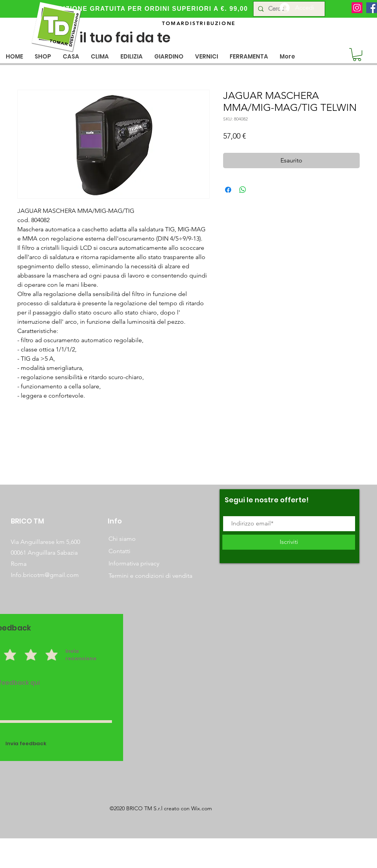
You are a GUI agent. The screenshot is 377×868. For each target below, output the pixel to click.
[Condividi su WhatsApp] (243, 190)
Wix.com (202, 808)
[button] (71, 56)
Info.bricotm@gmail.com (45, 575)
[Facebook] (372, 8)
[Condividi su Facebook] (228, 190)
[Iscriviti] (289, 542)
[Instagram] (357, 8)
